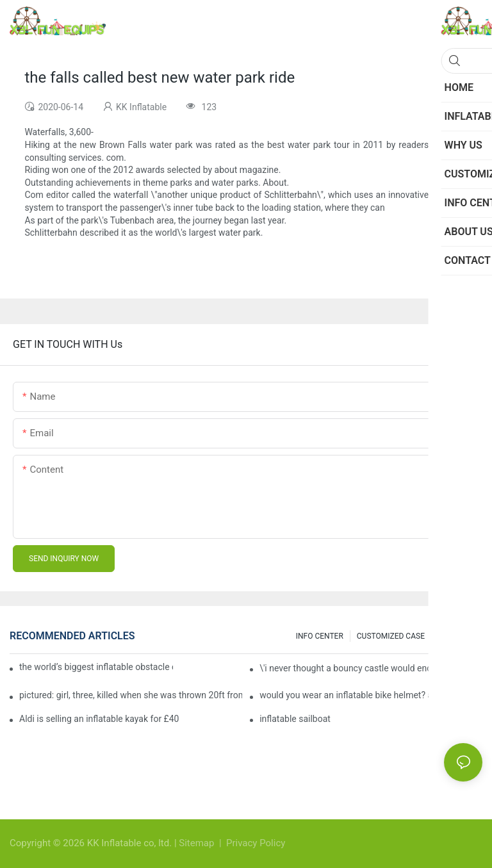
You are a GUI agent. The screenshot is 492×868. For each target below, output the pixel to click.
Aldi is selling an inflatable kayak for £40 (99, 719)
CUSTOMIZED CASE (391, 636)
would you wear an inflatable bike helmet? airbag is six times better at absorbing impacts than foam (371, 695)
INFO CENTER (320, 636)
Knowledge (457, 636)
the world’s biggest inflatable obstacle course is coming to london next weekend (96, 667)
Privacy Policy (256, 843)
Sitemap (198, 843)
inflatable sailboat (295, 719)
